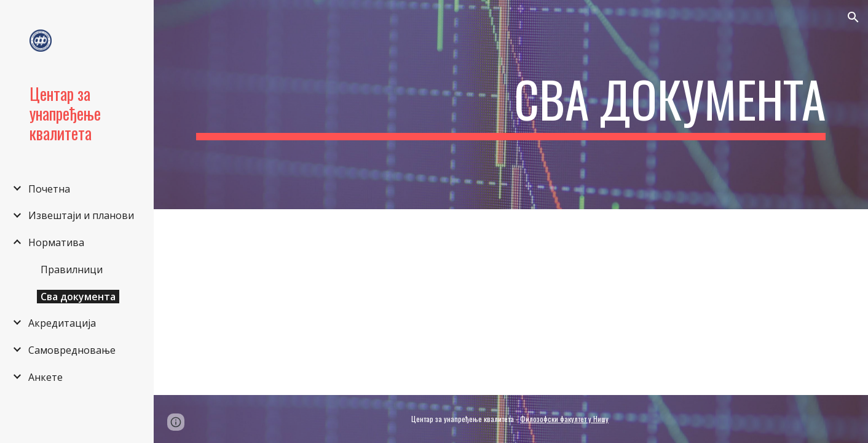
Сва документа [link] (78, 297)
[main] (511, 105)
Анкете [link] (45, 377)
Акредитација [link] (62, 323)
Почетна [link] (49, 189)
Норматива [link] (56, 242)
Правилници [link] (72, 269)
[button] (853, 17)
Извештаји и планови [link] (81, 215)
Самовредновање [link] (72, 350)
